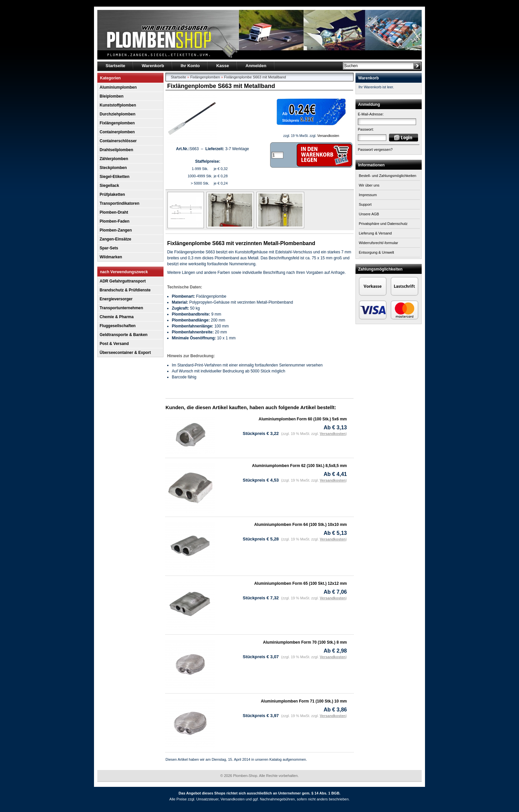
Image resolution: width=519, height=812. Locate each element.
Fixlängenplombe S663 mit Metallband (255, 77)
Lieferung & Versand (375, 233)
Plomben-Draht (114, 212)
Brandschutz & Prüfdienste (125, 290)
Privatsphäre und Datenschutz (383, 224)
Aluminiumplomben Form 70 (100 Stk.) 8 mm (305, 642)
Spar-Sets (109, 248)
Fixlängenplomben (117, 123)
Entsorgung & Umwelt (376, 252)
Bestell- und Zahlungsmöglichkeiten (388, 176)
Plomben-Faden (115, 221)
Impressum (368, 195)
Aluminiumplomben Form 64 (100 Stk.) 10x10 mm (301, 525)
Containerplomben (117, 132)
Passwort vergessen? (375, 150)
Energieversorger (116, 299)
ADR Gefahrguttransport (123, 281)
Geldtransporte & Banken (124, 335)
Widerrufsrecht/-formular (378, 243)
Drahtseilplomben (116, 150)
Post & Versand (114, 344)
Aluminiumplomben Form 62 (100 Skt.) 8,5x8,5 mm (299, 466)
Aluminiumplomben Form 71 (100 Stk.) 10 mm (304, 701)
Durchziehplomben (118, 114)
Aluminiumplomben (118, 87)
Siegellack (109, 186)
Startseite (178, 77)
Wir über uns (369, 185)
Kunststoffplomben (118, 105)
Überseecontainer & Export (125, 353)
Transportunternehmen (121, 308)
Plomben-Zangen (116, 230)
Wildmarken (111, 257)
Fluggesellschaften (118, 326)
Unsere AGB (369, 214)
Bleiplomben (112, 96)
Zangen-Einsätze (115, 239)
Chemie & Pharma (117, 317)
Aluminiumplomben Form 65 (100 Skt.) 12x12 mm (301, 583)
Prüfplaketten (112, 194)
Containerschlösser (118, 141)
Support (365, 204)
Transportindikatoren (119, 203)
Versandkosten (328, 136)
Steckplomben (113, 168)
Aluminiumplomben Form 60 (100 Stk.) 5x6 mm (303, 419)
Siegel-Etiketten (115, 177)
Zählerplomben (114, 159)
